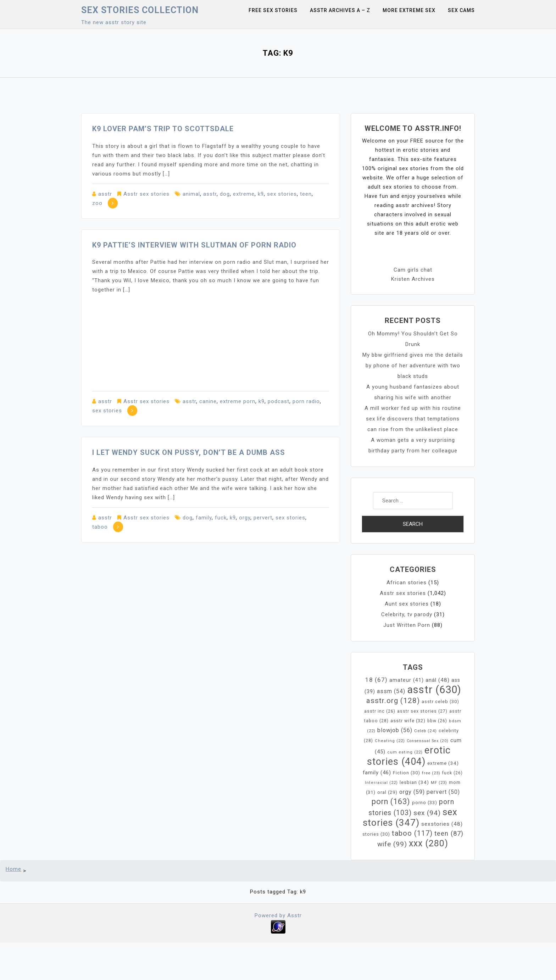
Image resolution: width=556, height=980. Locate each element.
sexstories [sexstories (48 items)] (442, 824)
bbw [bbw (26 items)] (437, 721)
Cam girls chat (413, 270)
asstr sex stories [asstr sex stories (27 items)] (422, 711)
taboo (100, 527)
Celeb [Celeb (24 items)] (426, 731)
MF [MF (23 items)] (439, 783)
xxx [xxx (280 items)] (429, 843)
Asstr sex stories (146, 194)
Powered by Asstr (278, 915)
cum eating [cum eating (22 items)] (405, 752)
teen (306, 194)
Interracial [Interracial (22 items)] (381, 783)
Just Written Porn (407, 625)
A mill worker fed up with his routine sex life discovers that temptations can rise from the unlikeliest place (413, 419)
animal (191, 194)
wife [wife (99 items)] (392, 844)
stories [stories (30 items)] (376, 834)
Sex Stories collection (140, 10)
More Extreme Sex (409, 10)
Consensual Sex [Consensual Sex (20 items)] (428, 741)
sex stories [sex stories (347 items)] (410, 817)
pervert (263, 518)
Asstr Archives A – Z (340, 10)
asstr (105, 194)
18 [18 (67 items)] (376, 680)
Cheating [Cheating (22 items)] (390, 741)
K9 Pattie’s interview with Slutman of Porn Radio (194, 245)
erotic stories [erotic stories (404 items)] (409, 756)
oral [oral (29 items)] (387, 792)
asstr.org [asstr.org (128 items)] (393, 701)
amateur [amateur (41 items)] (407, 680)
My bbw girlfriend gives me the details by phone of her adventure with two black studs (413, 366)
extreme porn (238, 401)
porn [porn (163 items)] (391, 801)
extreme (244, 194)
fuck (221, 518)
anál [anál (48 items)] (438, 680)
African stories (407, 583)
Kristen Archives (413, 279)
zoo (97, 203)
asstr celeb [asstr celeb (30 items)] (440, 701)
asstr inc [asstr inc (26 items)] (380, 711)
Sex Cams (461, 10)
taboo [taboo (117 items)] (412, 833)
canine (208, 401)
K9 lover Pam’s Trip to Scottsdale (163, 129)
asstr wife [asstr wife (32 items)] (408, 721)
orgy (245, 518)
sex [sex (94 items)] (427, 813)
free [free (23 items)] (431, 773)
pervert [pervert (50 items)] (443, 792)
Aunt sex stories (407, 604)
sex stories (282, 194)
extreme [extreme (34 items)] (443, 763)
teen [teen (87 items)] (449, 834)
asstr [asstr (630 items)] (434, 690)
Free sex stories (273, 10)
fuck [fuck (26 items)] (452, 773)
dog (225, 194)
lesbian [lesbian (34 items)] (414, 782)
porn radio (306, 401)
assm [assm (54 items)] (391, 691)
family (204, 518)
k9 (261, 194)
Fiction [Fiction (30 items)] (407, 773)
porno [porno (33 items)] (425, 803)
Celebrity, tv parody (407, 614)
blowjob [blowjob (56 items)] (395, 730)
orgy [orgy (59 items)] (412, 792)
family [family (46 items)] (377, 773)
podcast (279, 401)
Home (13, 869)
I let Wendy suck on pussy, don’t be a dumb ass (189, 452)
